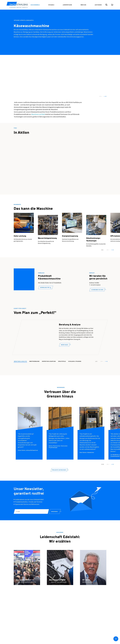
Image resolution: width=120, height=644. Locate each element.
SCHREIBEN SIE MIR (97, 290)
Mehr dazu (65, 353)
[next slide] (105, 96)
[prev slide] (101, 96)
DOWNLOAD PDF (46, 288)
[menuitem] (35, 5)
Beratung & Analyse (20, 367)
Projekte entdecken (59, 476)
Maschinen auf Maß (38, 114)
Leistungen (98, 5)
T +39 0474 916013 (95, 285)
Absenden (54, 517)
